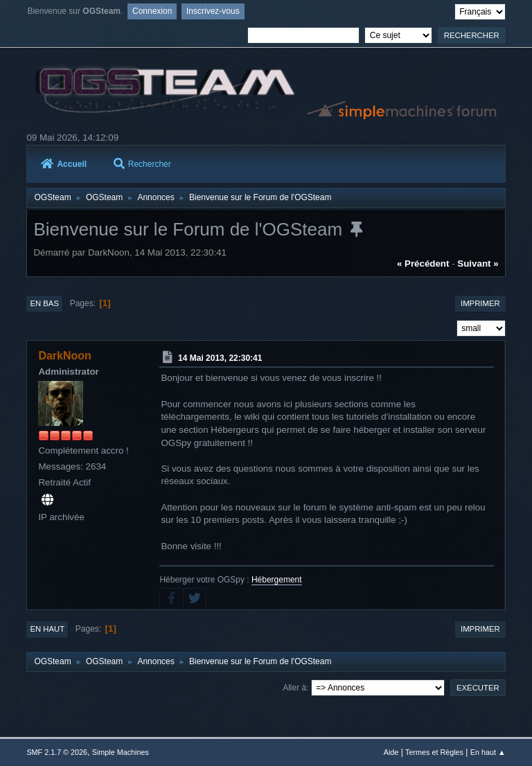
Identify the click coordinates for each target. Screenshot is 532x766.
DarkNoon (64, 356)
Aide (391, 752)
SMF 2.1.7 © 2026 (57, 752)
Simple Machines (121, 752)
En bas (44, 303)
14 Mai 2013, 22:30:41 (220, 358)
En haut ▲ (488, 752)
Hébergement (277, 580)
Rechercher (142, 164)
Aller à (294, 688)
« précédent (423, 264)
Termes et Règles (434, 752)
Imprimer (480, 303)
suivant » (478, 264)
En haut (47, 629)
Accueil (64, 164)
